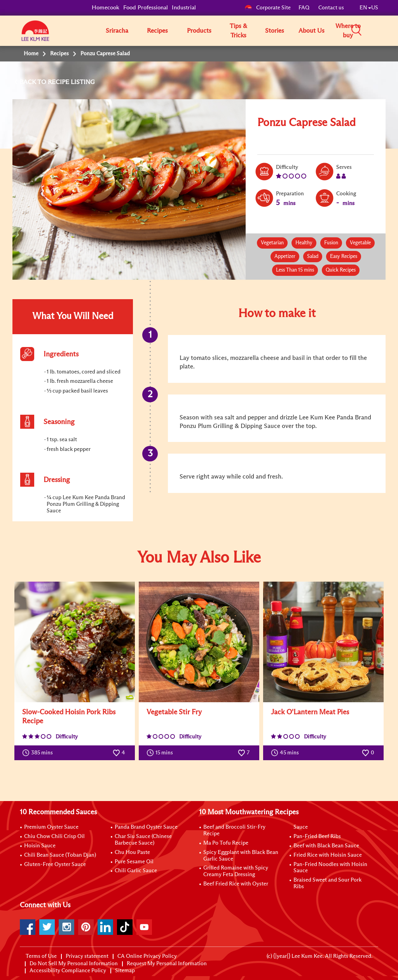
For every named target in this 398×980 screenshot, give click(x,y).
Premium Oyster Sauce (51, 827)
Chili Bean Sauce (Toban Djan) (60, 855)
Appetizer (285, 257)
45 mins (287, 753)
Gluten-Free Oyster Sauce (55, 864)
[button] (381, 30)
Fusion (331, 243)
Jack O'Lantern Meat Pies (310, 712)
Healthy (304, 243)
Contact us (331, 8)
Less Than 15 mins (295, 270)
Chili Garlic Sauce (136, 871)
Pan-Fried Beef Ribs (317, 836)
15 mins (161, 753)
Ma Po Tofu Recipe (226, 843)
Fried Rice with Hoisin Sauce (328, 855)
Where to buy (348, 31)
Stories (275, 31)
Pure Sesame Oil (134, 862)
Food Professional (146, 8)
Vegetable (360, 243)
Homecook (106, 8)
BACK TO (34, 82)
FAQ (305, 8)
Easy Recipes (344, 257)
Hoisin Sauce (40, 846)
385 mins (39, 753)
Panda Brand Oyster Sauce (146, 827)
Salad (313, 257)
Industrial (184, 8)
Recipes (157, 31)
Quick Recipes (341, 270)
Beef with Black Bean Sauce (326, 846)
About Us (312, 31)
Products (199, 31)
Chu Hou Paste (132, 852)
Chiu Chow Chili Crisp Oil (54, 836)
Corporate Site (268, 8)
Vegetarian (272, 243)
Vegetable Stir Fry (174, 712)
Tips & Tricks (238, 31)
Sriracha (117, 31)
